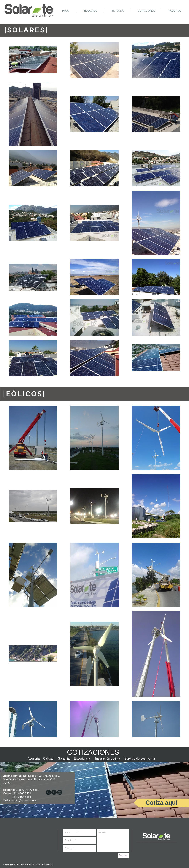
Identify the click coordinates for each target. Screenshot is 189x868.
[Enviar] (123, 856)
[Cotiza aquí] (161, 803)
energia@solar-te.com (23, 800)
